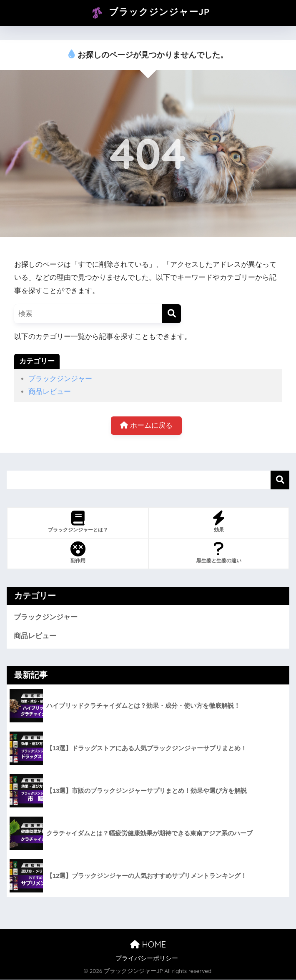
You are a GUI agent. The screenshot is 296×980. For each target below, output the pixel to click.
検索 (280, 480)
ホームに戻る (146, 425)
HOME (148, 944)
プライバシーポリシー (147, 959)
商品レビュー (50, 392)
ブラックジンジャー (60, 379)
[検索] (172, 314)
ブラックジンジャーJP (149, 13)
